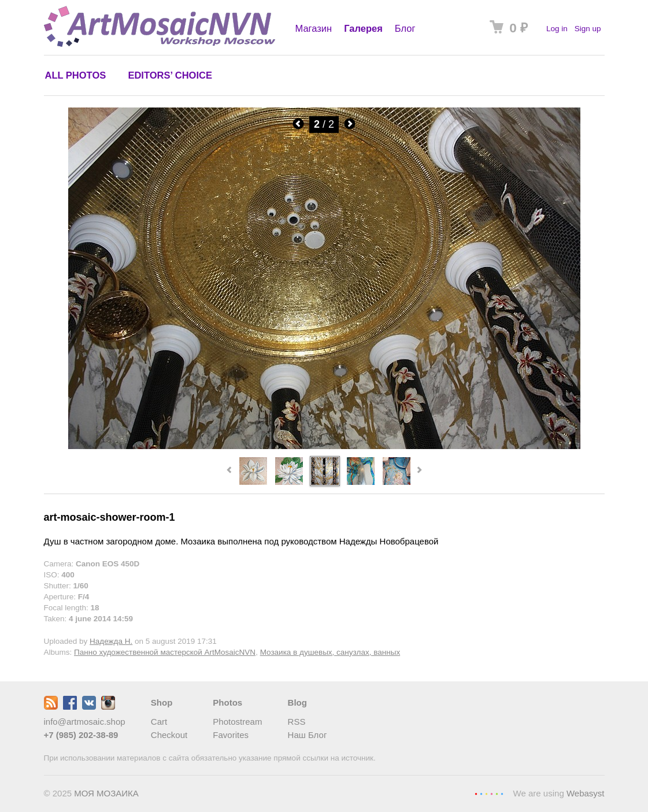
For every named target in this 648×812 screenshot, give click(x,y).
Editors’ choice (170, 75)
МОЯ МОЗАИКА (106, 793)
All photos (76, 75)
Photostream (237, 722)
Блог (405, 28)
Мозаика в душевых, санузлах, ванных (330, 652)
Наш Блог (308, 735)
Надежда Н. (111, 641)
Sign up (588, 29)
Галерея (363, 28)
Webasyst (586, 793)
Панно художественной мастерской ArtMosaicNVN (165, 652)
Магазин (314, 28)
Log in (557, 29)
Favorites (231, 735)
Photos (227, 702)
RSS (297, 722)
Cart (159, 722)
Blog (297, 702)
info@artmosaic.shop (85, 722)
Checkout (169, 735)
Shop (162, 702)
